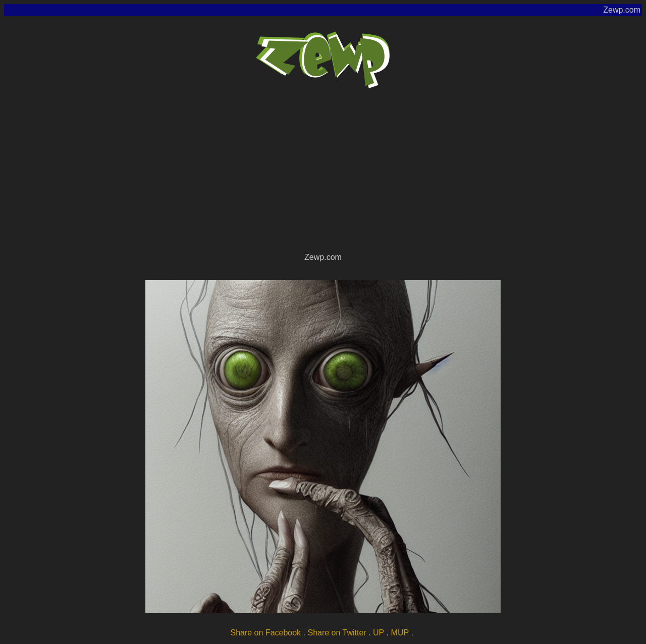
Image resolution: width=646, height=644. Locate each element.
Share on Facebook (265, 633)
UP (379, 633)
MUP (400, 633)
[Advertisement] (323, 175)
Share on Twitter (337, 633)
